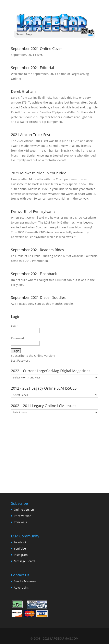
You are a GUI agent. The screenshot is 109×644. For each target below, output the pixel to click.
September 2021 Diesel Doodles (38, 297)
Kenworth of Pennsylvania (33, 211)
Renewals (20, 522)
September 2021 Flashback (34, 274)
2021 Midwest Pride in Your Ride (39, 173)
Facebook (20, 542)
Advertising (22, 587)
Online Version (24, 509)
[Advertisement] (55, 453)
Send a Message (25, 581)
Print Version (23, 516)
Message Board (24, 561)
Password (17, 338)
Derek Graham (23, 91)
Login (15, 326)
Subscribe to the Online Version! (33, 356)
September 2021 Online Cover (37, 49)
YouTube (20, 548)
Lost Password (21, 360)
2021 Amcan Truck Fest (31, 135)
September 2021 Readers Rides (38, 250)
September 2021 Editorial (33, 68)
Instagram (21, 555)
